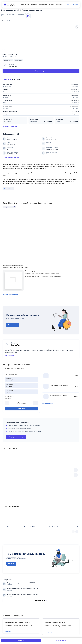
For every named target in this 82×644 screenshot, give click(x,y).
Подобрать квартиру (16, 452)
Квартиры (7, 79)
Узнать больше (9, 347)
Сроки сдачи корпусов (11, 157)
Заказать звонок (61, 641)
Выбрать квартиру (41, 71)
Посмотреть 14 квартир (10, 127)
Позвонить (21, 641)
